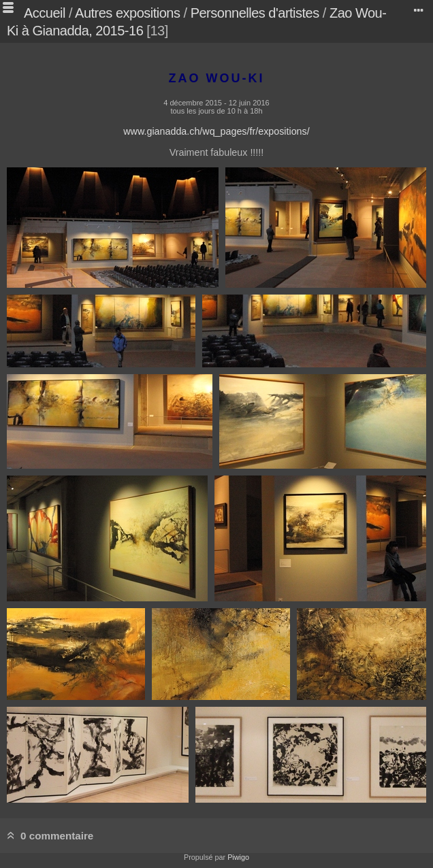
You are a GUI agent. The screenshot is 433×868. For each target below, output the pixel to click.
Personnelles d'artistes (255, 13)
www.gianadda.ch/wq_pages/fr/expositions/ (216, 131)
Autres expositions (127, 13)
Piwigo (238, 857)
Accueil (45, 13)
